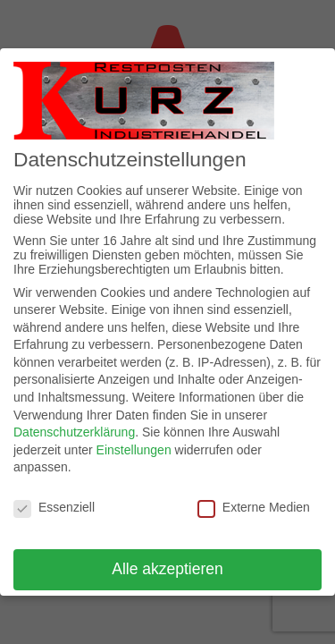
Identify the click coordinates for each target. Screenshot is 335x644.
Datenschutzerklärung (74, 432)
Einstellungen (134, 450)
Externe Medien (254, 507)
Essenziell (54, 507)
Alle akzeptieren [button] (167, 569)
